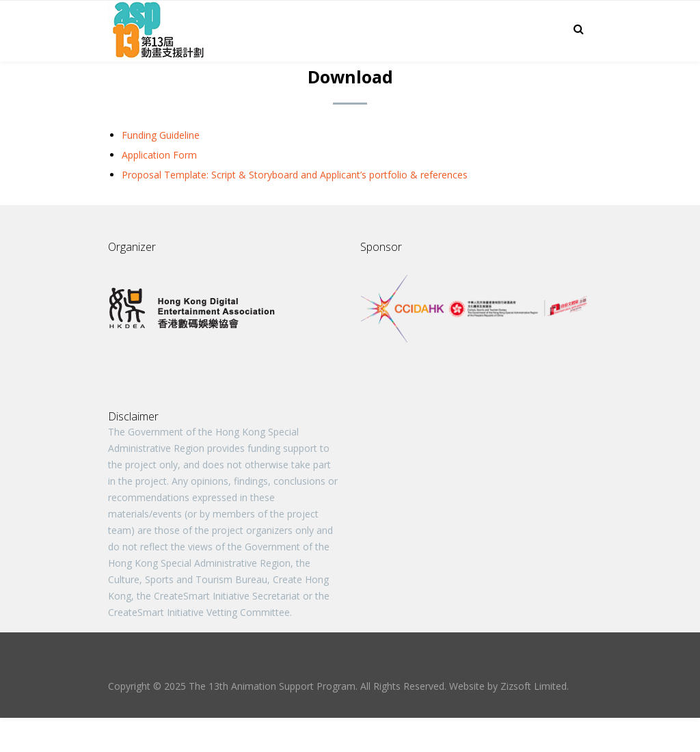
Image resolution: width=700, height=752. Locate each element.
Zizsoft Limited (534, 686)
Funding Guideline (161, 135)
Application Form (159, 155)
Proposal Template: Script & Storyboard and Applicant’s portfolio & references (295, 175)
